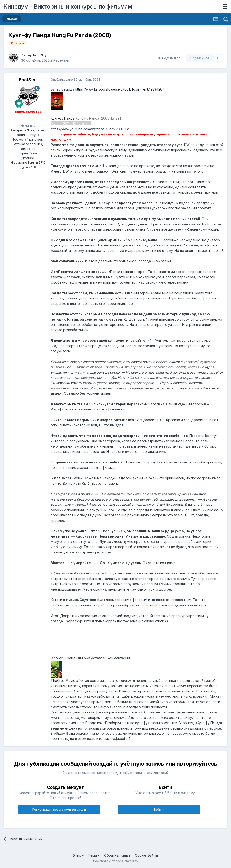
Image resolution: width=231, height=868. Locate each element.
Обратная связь (117, 855)
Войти (159, 809)
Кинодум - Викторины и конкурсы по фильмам (68, 6)
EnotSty (40, 55)
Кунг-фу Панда (63, 118)
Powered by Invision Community (116, 861)
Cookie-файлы (146, 855)
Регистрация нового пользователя (59, 809)
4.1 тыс (28, 125)
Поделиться (169, 58)
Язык (78, 855)
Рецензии (61, 60)
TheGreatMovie (63, 680)
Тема (94, 855)
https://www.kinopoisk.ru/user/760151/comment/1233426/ (119, 89)
